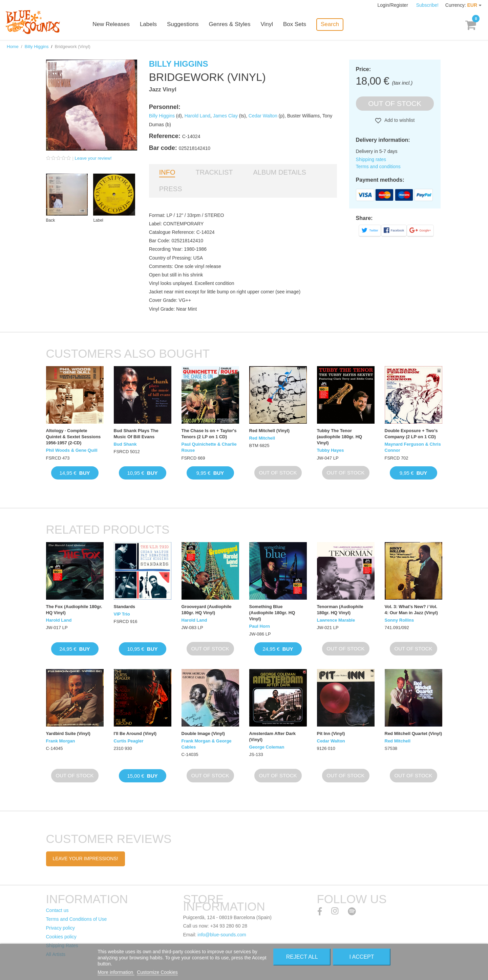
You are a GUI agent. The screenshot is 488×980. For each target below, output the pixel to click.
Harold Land (197, 116)
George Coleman (267, 747)
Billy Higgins (37, 47)
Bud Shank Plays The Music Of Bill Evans (136, 434)
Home (13, 47)
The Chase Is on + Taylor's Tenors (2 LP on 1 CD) (209, 434)
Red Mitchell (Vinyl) (270, 431)
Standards (125, 607)
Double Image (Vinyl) (203, 733)
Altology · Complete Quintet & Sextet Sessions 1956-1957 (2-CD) (73, 437)
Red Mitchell (262, 438)
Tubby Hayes (331, 450)
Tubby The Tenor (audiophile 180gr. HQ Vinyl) (340, 437)
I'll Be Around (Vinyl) (135, 733)
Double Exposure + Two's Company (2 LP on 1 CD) (411, 434)
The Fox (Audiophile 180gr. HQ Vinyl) (74, 610)
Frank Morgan (61, 741)
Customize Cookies (157, 972)
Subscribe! (427, 5)
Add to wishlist (399, 120)
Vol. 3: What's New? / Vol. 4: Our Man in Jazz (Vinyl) (411, 610)
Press (171, 189)
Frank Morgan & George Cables (207, 744)
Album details (280, 172)
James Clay (225, 116)
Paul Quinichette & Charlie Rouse (209, 447)
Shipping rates (371, 159)
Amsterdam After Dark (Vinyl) (273, 737)
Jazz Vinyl (163, 90)
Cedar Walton (263, 116)
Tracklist (214, 172)
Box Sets (295, 25)
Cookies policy (61, 937)
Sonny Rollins (399, 620)
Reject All (302, 957)
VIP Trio (122, 614)
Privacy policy (61, 928)
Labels (149, 25)
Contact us (57, 910)
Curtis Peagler (129, 741)
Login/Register (394, 5)
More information (116, 972)
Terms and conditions (378, 166)
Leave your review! (93, 158)
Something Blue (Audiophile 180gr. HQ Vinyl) (272, 613)
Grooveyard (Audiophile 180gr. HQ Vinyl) (207, 610)
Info (167, 172)
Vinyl (268, 25)
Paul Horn (260, 626)
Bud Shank (125, 444)
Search (331, 24)
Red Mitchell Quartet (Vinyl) (413, 733)
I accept (362, 957)
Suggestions (184, 25)
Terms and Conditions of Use (77, 919)
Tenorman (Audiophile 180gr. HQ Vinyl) (340, 610)
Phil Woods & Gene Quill (72, 450)
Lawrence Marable (336, 620)
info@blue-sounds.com (222, 935)
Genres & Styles (230, 25)
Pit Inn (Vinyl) (331, 733)
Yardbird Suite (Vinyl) (68, 733)
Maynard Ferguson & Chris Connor (413, 447)
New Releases (112, 25)
